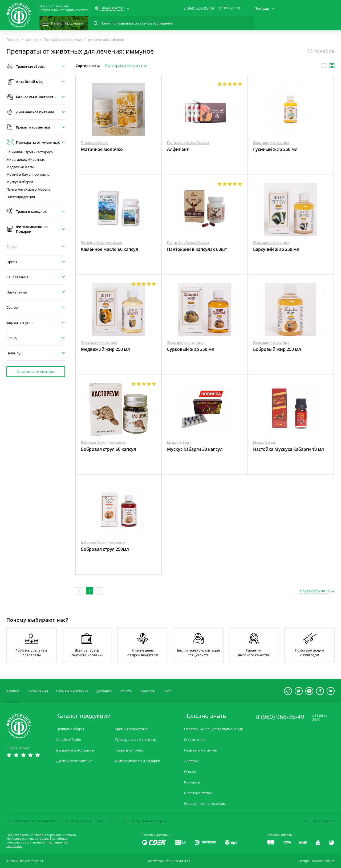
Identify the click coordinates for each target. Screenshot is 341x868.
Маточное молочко (102, 149)
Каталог (13, 691)
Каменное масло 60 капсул (110, 249)
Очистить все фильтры (36, 372)
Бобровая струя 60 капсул (109, 449)
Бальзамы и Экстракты (75, 750)
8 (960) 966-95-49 (199, 8)
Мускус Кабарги (20, 182)
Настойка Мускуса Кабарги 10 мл (289, 449)
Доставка (104, 691)
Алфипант (178, 149)
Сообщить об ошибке (318, 821)
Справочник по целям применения (213, 729)
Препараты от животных (135, 740)
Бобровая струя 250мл (105, 549)
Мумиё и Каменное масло (28, 174)
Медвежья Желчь (21, 167)
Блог (167, 691)
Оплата (126, 691)
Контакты (148, 691)
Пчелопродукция (21, 197)
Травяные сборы (70, 729)
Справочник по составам (205, 804)
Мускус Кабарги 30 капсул (195, 449)
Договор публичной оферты (144, 821)
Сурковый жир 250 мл (191, 349)
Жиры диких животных (26, 160)
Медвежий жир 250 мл (105, 349)
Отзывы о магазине (72, 691)
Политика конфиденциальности (89, 821)
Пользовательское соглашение (31, 821)
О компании (38, 691)
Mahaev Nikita (323, 861)
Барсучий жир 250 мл (276, 249)
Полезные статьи (198, 793)
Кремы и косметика (131, 729)
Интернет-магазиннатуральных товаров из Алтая (64, 8)
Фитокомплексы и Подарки (137, 761)
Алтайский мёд (68, 740)
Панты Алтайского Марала (28, 189)
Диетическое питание (74, 761)
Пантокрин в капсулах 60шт (197, 249)
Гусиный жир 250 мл (275, 149)
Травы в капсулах (129, 750)
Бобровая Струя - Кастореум (30, 152)
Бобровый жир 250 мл (277, 349)
